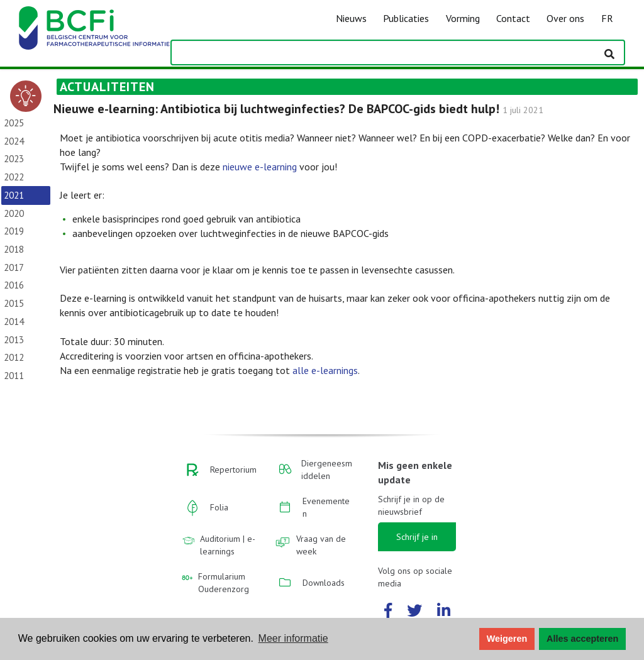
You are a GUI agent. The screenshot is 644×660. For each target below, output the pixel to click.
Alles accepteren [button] (582, 639)
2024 (14, 141)
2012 (14, 357)
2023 (14, 159)
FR (607, 18)
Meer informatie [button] (293, 638)
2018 (14, 249)
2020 (14, 213)
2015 (14, 303)
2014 (14, 322)
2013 (14, 340)
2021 (14, 195)
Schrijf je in (417, 537)
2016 (14, 285)
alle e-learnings (325, 370)
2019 (14, 231)
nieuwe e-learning (260, 167)
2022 (14, 177)
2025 (14, 123)
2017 (14, 267)
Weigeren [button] (507, 639)
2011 (14, 376)
